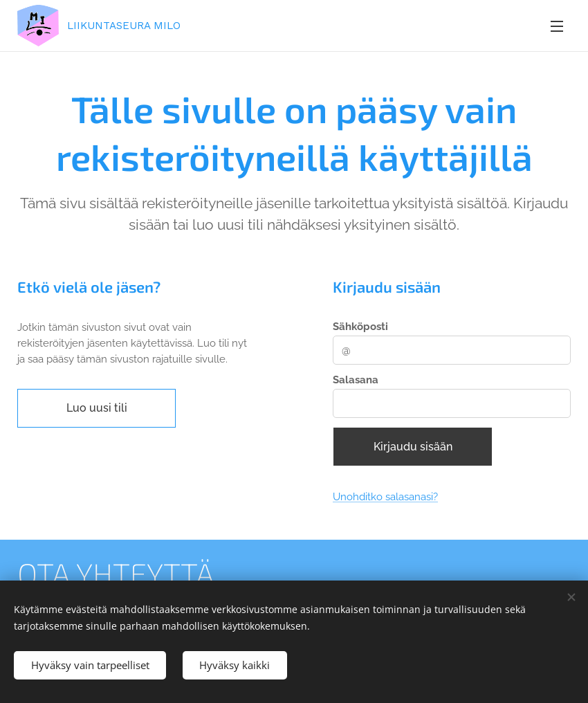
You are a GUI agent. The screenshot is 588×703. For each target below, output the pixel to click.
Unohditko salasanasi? (385, 497)
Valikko (557, 26)
